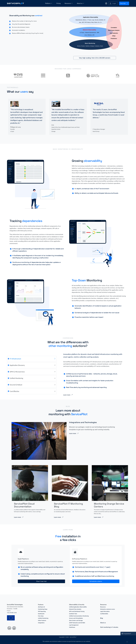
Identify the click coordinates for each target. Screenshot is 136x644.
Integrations (41, 623)
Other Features (42, 620)
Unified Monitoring (43, 618)
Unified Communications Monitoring (79, 616)
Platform (49, 3)
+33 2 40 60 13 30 (12, 613)
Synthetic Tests (73, 614)
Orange (54, 131)
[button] (113, 3)
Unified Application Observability (78, 607)
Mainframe (72, 627)
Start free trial (41, 581)
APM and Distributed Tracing (77, 611)
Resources (69, 3)
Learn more (68, 395)
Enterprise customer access (108, 609)
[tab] (33, 359)
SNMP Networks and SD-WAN (77, 623)
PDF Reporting (42, 611)
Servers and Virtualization (76, 618)
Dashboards (41, 614)
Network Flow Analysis (75, 609)
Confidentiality (104, 614)
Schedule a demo (96, 581)
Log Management (74, 625)
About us (81, 3)
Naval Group (96, 131)
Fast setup (41, 616)
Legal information (105, 611)
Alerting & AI (41, 607)
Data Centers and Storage (76, 620)
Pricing (59, 3)
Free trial (124, 3)
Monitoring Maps (43, 609)
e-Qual (12, 131)
